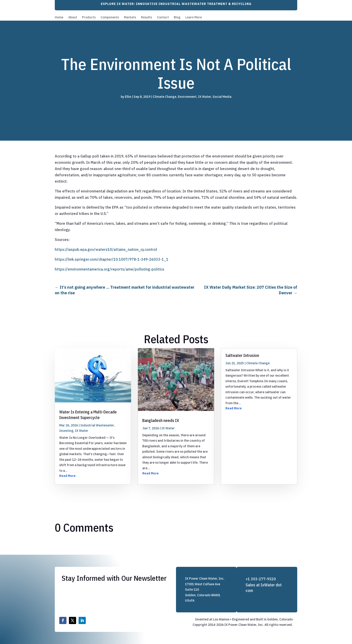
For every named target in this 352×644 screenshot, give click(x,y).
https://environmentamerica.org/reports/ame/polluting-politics (110, 269)
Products (89, 17)
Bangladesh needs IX (161, 420)
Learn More (194, 17)
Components (110, 17)
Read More (67, 476)
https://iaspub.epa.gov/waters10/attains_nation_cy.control (106, 249)
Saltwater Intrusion (242, 355)
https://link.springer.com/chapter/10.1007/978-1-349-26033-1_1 (112, 259)
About (73, 17)
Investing (66, 431)
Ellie (128, 97)
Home (59, 17)
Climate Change (165, 97)
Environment (187, 97)
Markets (130, 17)
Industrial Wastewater (97, 425)
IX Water (205, 97)
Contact (163, 17)
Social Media (222, 97)
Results (146, 17)
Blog (177, 17)
